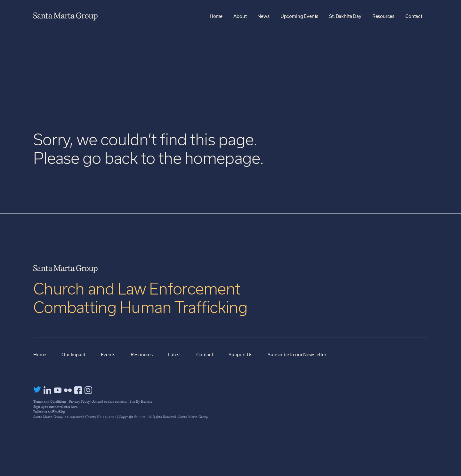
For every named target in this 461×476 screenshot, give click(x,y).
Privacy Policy (79, 402)
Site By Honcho (141, 402)
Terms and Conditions (50, 402)
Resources (142, 355)
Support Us (240, 355)
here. (74, 407)
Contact (205, 355)
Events (108, 355)
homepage (222, 158)
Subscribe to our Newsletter (297, 355)
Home (40, 355)
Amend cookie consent (109, 402)
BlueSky (58, 412)
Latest (174, 355)
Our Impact (73, 355)
